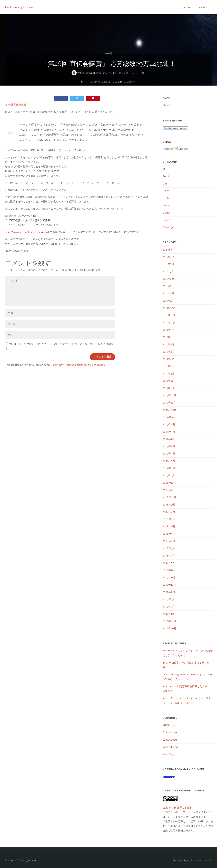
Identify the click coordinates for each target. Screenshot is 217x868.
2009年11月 (169, 403)
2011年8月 (168, 264)
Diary (166, 191)
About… (167, 106)
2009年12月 (169, 395)
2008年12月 (169, 483)
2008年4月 (169, 541)
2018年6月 (169, 257)
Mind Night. (169, 754)
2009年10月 (169, 410)
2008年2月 (169, 556)
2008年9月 (169, 505)
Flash (166, 198)
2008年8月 (169, 512)
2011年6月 (168, 279)
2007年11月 (169, 577)
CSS (165, 184)
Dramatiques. (170, 732)
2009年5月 (169, 446)
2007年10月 (169, 585)
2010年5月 (169, 359)
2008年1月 (169, 563)
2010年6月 (169, 352)
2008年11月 (169, 490)
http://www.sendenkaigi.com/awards (28, 232)
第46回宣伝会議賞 (16, 105)
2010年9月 (169, 330)
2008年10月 (169, 497)
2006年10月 (169, 628)
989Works (169, 725)
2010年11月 (169, 315)
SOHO (166, 213)
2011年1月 (168, 301)
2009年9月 (169, 417)
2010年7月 (169, 344)
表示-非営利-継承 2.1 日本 (177, 808)
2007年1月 (169, 614)
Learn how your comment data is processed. (79, 365)
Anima (191, 861)
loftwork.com (171, 747)
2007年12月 (169, 570)
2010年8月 (169, 337)
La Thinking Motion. (19, 7)
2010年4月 (169, 366)
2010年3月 (169, 374)
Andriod (167, 176)
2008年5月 (169, 534)
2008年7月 (169, 519)
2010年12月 (169, 308)
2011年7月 (168, 272)
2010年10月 (169, 323)
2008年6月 (169, 526)
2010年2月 (169, 381)
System (167, 220)
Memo (166, 205)
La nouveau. (170, 740)
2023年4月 (169, 250)
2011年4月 (168, 293)
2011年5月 (168, 286)
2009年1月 (169, 476)
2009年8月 (169, 425)
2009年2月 (169, 468)
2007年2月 (169, 607)
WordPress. (205, 861)
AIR (165, 169)
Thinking (168, 227)
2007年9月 (169, 592)
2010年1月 (168, 388)
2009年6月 (169, 439)
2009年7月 (169, 432)
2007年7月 (169, 599)
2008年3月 (169, 548)
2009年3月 (169, 461)
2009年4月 (169, 454)
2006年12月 (169, 621)
